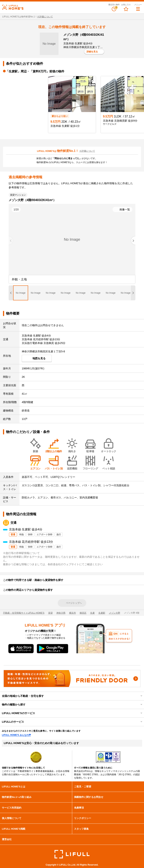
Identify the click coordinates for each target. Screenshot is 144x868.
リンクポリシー (83, 818)
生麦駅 (102, 613)
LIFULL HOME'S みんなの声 (16, 735)
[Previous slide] (11, 241)
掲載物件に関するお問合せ (89, 797)
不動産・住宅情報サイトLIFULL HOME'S (24, 613)
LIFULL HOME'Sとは (14, 787)
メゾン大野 (115, 613)
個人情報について (12, 818)
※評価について (45, 17)
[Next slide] (133, 241)
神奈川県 (61, 613)
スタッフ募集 (81, 829)
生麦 (92, 613)
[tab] (21, 293)
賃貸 (50, 613)
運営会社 (7, 839)
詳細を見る (92, 52)
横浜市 (73, 613)
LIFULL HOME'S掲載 (14, 829)
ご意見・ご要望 (83, 787)
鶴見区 (83, 613)
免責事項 (79, 808)
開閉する (139, 696)
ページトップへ (74, 603)
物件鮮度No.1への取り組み (17, 797)
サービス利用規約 (12, 808)
